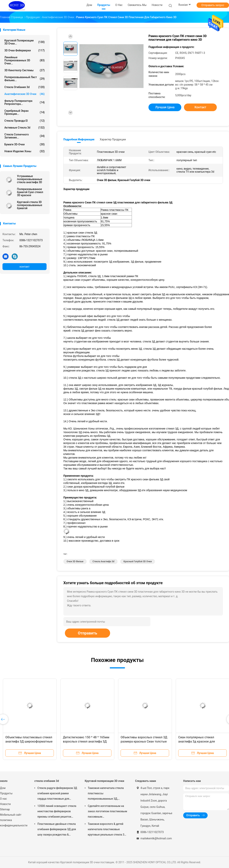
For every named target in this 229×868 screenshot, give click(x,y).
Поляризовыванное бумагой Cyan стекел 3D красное (30, 192)
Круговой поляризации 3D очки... (25, 42)
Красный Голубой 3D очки (138, 561)
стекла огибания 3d (25, 87)
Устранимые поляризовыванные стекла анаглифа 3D (30, 179)
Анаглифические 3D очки (25, 94)
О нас (3, 799)
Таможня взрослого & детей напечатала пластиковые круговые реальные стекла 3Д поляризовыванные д (107, 830)
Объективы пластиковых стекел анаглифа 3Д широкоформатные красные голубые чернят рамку (29, 741)
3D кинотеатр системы (25, 70)
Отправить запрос (213, 5)
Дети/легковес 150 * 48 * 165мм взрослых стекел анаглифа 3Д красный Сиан (86, 741)
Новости (5, 804)
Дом (3, 788)
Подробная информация (79, 139)
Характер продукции (113, 139)
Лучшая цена (165, 107)
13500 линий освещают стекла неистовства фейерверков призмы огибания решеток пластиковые (57, 812)
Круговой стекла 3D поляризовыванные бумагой (30, 205)
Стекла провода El (25, 121)
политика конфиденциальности (13, 823)
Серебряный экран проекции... (25, 112)
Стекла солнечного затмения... (25, 136)
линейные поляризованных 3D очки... (25, 60)
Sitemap (5, 809)
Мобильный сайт (11, 815)
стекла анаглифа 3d (103, 561)
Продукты (6, 793)
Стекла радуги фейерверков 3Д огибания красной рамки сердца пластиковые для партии (57, 794)
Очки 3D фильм (75, 561)
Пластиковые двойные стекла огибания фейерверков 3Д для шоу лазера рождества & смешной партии (57, 830)
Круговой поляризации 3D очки (104, 781)
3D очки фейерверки (25, 50)
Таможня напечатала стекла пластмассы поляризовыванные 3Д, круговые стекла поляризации (107, 794)
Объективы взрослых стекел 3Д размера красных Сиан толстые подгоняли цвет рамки (144, 741)
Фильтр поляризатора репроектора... (25, 102)
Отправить (87, 633)
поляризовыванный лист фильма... (25, 79)
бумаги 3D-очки (25, 144)
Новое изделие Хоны (25, 151)
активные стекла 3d (25, 128)
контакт (24, 267)
